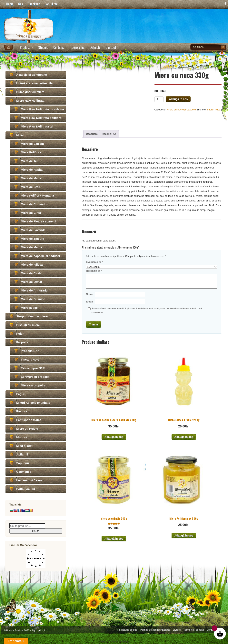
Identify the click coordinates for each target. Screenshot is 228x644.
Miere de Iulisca (32, 265)
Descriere (92, 134)
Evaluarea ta (94, 262)
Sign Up (35, 630)
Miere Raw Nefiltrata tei (37, 126)
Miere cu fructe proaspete (181, 110)
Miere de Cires (31, 213)
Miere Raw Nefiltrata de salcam (42, 109)
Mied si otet (24, 446)
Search (223, 47)
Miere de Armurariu (34, 290)
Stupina (43, 47)
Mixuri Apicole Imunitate (33, 403)
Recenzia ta (94, 271)
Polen (20, 334)
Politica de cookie (127, 630)
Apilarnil (22, 454)
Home (10, 4)
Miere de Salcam (32, 144)
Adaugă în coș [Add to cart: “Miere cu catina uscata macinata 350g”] (114, 437)
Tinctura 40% (30, 359)
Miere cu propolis (33, 385)
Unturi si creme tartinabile (34, 83)
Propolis (22, 342)
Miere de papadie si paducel (40, 256)
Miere (20, 135)
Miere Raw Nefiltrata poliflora (41, 118)
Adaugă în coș (178, 99)
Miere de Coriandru (34, 204)
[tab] (92, 134)
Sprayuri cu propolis (35, 377)
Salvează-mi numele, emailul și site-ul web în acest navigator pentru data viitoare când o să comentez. (147, 310)
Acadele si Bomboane (32, 75)
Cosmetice (24, 472)
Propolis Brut (30, 351)
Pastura (22, 411)
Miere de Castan (32, 273)
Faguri (21, 394)
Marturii (22, 437)
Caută (36, 531)
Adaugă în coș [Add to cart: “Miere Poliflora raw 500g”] (184, 536)
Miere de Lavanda (33, 230)
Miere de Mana (31, 178)
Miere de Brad (30, 187)
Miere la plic (29, 308)
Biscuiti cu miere (28, 325)
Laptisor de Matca (29, 420)
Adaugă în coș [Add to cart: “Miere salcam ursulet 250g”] (184, 437)
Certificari (60, 47)
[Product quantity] (159, 99)
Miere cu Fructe (27, 429)
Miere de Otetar (31, 282)
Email (89, 302)
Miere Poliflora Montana (37, 195)
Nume (90, 294)
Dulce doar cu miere (30, 92)
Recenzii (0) (109, 134)
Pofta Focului (26, 489)
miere (210, 110)
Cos (21, 4)
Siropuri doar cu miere (32, 316)
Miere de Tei (29, 161)
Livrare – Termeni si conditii (188, 630)
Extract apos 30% (33, 368)
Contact (111, 47)
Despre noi (78, 47)
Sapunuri (23, 463)
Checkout (34, 4)
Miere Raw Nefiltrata (30, 101)
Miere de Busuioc (33, 299)
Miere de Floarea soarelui (38, 221)
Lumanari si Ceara (29, 480)
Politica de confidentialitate (155, 630)
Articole (95, 47)
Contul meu (52, 4)
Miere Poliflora (31, 152)
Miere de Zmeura (32, 239)
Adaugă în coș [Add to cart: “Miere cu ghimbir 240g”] (114, 539)
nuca (218, 110)
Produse (27, 47)
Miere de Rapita (32, 170)
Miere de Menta (31, 247)
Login (43, 630)
